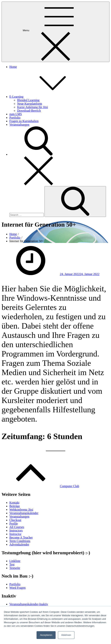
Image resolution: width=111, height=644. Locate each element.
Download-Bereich (29, 111)
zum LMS (16, 114)
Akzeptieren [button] (46, 635)
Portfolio (15, 118)
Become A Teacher (21, 537)
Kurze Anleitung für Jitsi (33, 107)
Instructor (15, 534)
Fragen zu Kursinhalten (24, 121)
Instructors (16, 530)
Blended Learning (28, 100)
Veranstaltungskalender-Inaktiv (29, 604)
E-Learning (46, 97)
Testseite (15, 568)
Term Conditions (20, 541)
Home (13, 67)
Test (12, 564)
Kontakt (14, 503)
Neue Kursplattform (30, 104)
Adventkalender (19, 544)
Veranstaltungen (19, 125)
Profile (14, 524)
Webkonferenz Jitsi (21, 510)
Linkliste (15, 561)
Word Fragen (17, 588)
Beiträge (15, 506)
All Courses (17, 527)
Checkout (15, 520)
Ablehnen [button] (66, 635)
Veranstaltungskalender (24, 513)
